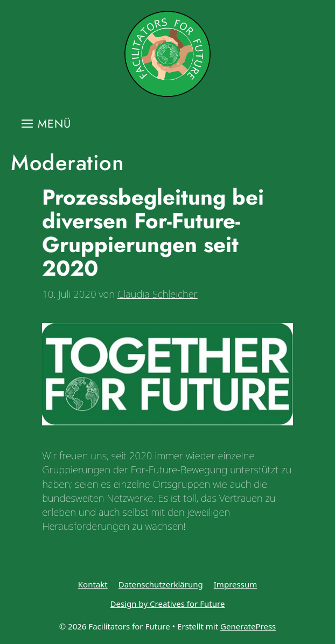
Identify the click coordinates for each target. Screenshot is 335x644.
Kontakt (93, 584)
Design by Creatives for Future (168, 604)
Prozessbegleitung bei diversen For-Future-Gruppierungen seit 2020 (153, 233)
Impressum (235, 584)
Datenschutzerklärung (161, 584)
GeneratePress (248, 626)
